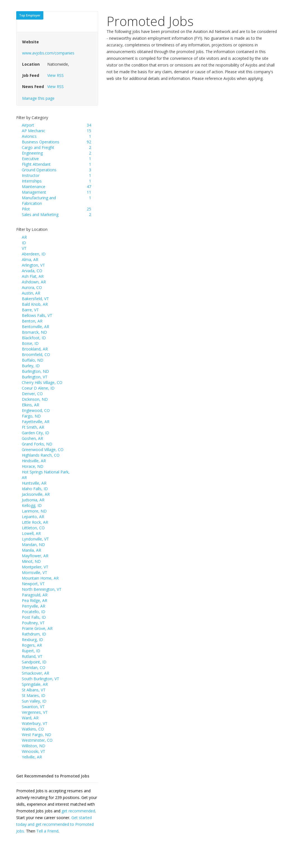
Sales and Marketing (40, 214)
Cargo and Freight (38, 147)
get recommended (78, 811)
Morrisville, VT (35, 572)
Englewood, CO (36, 410)
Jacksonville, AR (36, 494)
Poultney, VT (33, 623)
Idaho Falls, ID (35, 489)
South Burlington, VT (41, 679)
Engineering (32, 153)
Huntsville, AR (34, 483)
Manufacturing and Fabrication (39, 201)
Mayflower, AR (35, 556)
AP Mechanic (34, 131)
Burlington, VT (35, 377)
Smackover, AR (36, 673)
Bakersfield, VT (35, 299)
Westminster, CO (37, 740)
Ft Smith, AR (33, 427)
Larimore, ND (34, 511)
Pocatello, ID (34, 612)
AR (24, 237)
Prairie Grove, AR (37, 628)
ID (24, 243)
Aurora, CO (32, 287)
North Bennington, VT (42, 589)
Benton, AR (32, 321)
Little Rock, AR (35, 522)
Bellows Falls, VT (37, 315)
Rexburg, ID (32, 640)
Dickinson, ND (35, 399)
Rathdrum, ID (34, 634)
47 (89, 187)
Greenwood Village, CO (43, 450)
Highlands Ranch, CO (41, 455)
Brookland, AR (35, 349)
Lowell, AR (31, 533)
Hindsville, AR (34, 461)
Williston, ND (34, 746)
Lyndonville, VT (35, 539)
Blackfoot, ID (34, 338)
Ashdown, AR (34, 282)
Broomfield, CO (36, 354)
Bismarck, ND (34, 332)
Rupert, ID (31, 651)
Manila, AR (31, 550)
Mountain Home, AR (40, 578)
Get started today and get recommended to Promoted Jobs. (55, 824)
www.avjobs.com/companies (48, 53)
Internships (32, 181)
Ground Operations (39, 170)
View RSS (56, 75)
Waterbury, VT (35, 723)
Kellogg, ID (32, 505)
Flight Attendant (36, 164)
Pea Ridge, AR (35, 600)
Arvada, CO (32, 271)
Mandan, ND (33, 545)
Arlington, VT (33, 265)
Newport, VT (33, 584)
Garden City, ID (36, 433)
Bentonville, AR (36, 327)
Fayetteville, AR (36, 422)
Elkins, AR (30, 405)
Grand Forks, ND (37, 444)
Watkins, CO (33, 729)
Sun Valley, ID (34, 701)
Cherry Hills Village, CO (42, 382)
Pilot (26, 209)
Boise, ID (30, 343)
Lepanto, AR (33, 517)
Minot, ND (31, 561)
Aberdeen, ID (34, 254)
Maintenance (34, 187)
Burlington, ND (35, 371)
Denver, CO (32, 394)
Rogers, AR (32, 645)
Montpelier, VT (35, 567)
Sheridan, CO (34, 667)
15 (89, 131)
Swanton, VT (33, 707)
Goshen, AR (32, 438)
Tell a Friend (47, 831)
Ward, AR (30, 718)
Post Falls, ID (34, 617)
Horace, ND (33, 466)
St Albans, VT (34, 690)
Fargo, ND (31, 416)
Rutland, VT (32, 656)
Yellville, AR (32, 757)
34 (89, 125)
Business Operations (41, 142)
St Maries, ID (34, 695)
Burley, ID (31, 366)
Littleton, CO (33, 528)
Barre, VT (30, 310)
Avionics (29, 136)
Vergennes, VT (35, 712)
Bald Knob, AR (35, 304)
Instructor (31, 175)
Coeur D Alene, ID (38, 388)
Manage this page (38, 98)
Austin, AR (31, 293)
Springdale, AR (35, 684)
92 (89, 142)
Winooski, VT (34, 751)
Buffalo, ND (33, 360)
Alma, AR (30, 259)
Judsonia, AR (33, 500)
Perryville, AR (34, 606)
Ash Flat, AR (33, 276)
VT (24, 248)
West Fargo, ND (36, 735)
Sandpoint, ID (34, 662)
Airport (28, 125)
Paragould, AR (35, 595)
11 (89, 192)
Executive (30, 159)
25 (89, 209)
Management (34, 192)
